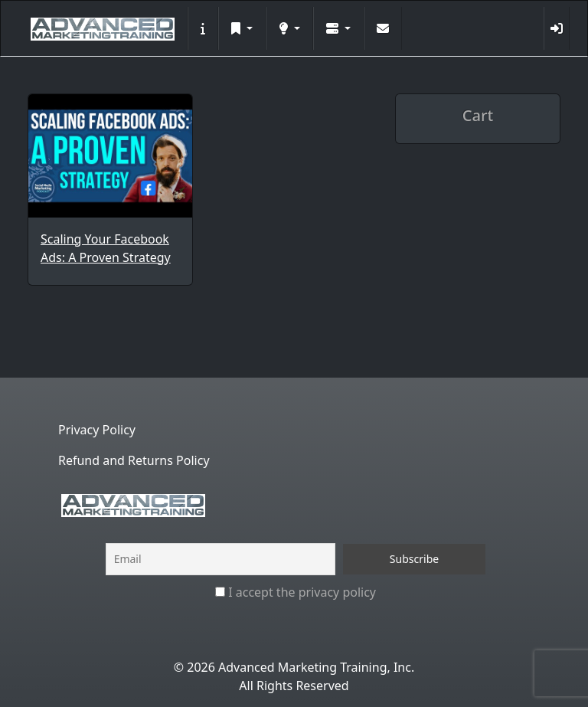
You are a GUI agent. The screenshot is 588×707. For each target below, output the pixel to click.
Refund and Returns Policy (134, 460)
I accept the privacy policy (296, 592)
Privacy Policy (97, 430)
